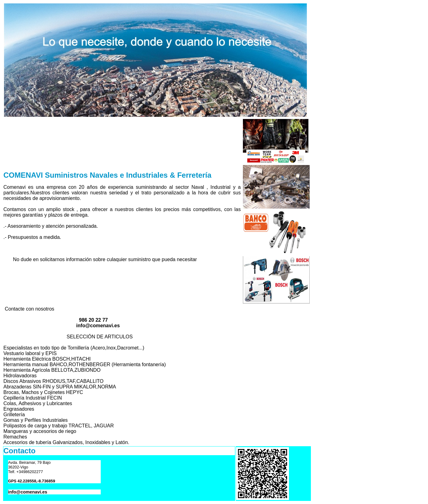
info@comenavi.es (28, 492)
